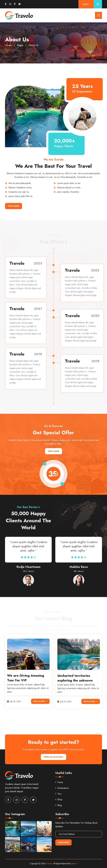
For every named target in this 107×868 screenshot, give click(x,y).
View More (14, 206)
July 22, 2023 (14, 701)
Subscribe (63, 842)
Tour (58, 794)
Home (8, 45)
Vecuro (74, 864)
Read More (40, 701)
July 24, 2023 (64, 701)
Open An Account (53, 757)
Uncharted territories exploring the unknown (75, 678)
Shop (59, 799)
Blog (59, 805)
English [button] (85, 4)
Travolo (49, 864)
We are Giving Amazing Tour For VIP (26, 678)
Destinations (62, 788)
